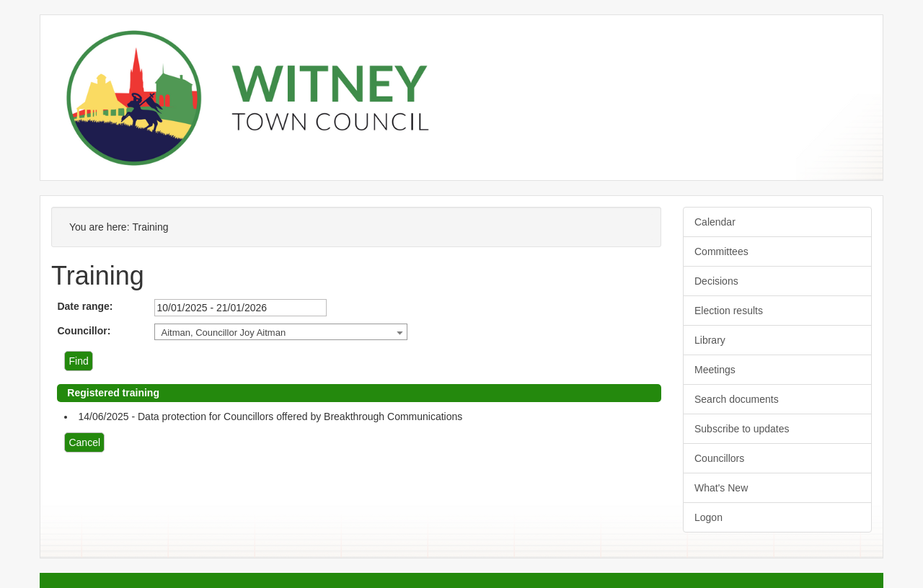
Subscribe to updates (742, 429)
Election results (729, 311)
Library (710, 340)
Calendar (715, 222)
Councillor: (84, 331)
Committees (721, 251)
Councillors (719, 458)
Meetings (715, 370)
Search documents (737, 399)
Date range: (85, 306)
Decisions (716, 281)
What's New (721, 488)
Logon (708, 517)
